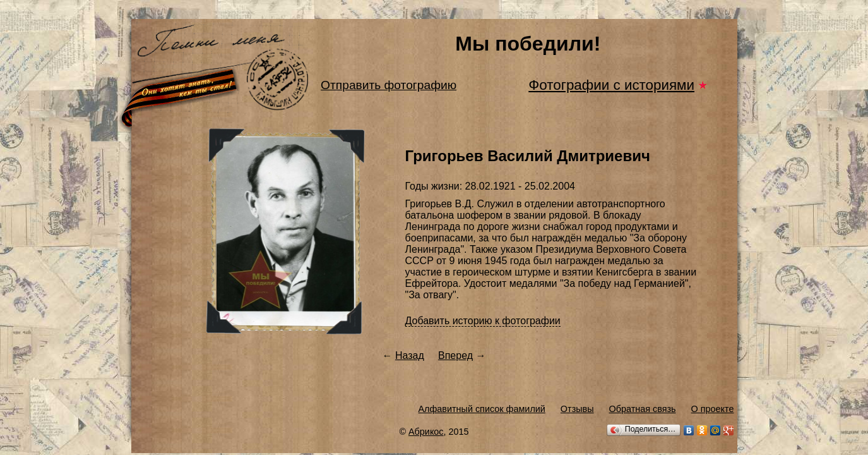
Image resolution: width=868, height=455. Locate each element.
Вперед (455, 355)
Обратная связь (643, 409)
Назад (410, 355)
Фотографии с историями (611, 85)
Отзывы (577, 409)
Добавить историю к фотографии (483, 321)
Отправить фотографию (389, 85)
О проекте (713, 409)
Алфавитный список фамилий (481, 409)
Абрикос (426, 432)
